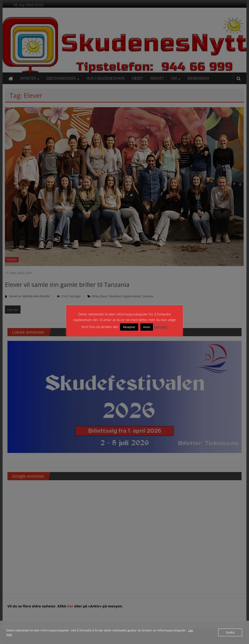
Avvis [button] (147, 327)
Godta (230, 632)
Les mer (161, 327)
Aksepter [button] (129, 327)
